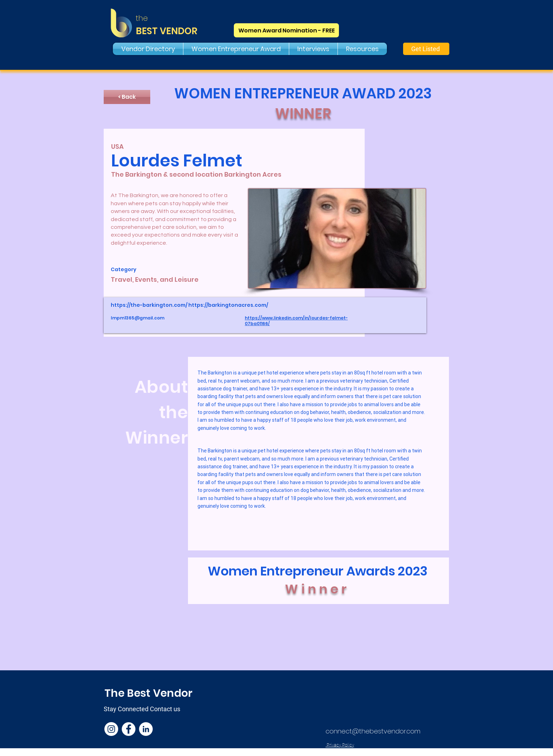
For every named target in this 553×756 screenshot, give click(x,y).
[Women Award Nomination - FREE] (286, 30)
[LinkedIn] (146, 729)
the (142, 18)
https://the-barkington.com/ (149, 305)
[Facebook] (129, 729)
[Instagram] (111, 729)
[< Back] (127, 97)
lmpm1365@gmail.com (138, 318)
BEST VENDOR (167, 31)
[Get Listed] (426, 49)
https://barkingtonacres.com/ (228, 305)
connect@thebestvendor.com (373, 731)
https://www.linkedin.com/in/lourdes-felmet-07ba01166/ (296, 321)
